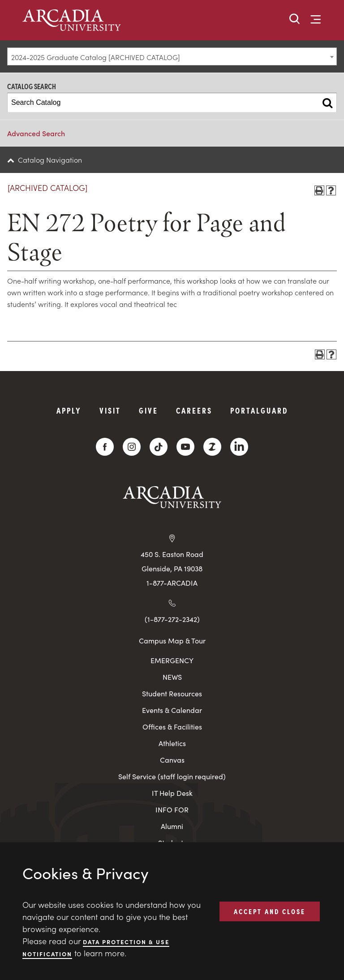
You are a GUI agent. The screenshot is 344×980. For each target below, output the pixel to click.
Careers (194, 410)
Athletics (172, 743)
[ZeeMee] (212, 447)
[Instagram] (132, 447)
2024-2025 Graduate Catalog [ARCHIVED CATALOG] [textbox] (96, 57)
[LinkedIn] (239, 447)
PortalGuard (259, 410)
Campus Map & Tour (172, 640)
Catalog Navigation (50, 160)
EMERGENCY (172, 660)
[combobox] (172, 56)
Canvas (172, 760)
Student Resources (172, 693)
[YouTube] (185, 447)
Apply (69, 410)
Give (148, 410)
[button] (295, 19)
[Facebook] (105, 447)
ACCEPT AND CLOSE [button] (270, 911)
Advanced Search (36, 133)
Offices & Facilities (172, 727)
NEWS (172, 677)
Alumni (172, 826)
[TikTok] (159, 447)
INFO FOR (172, 809)
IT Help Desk (172, 793)
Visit (110, 410)
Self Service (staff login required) (172, 776)
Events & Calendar (172, 710)
